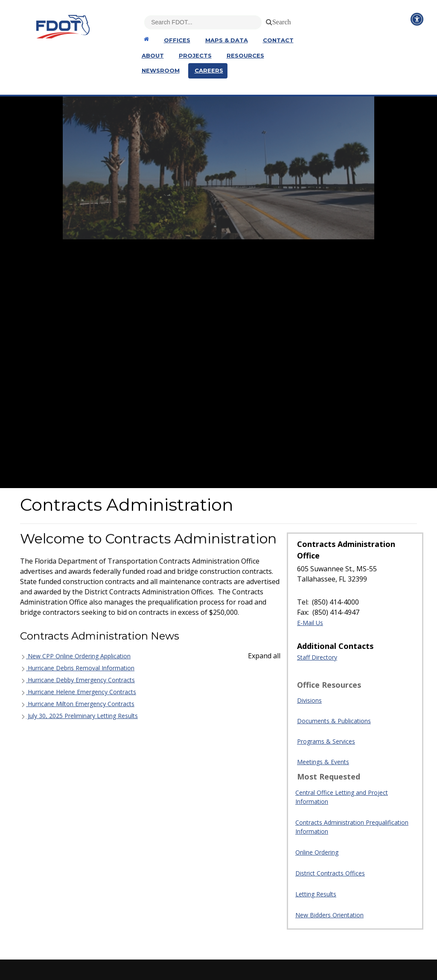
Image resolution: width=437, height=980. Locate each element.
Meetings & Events (323, 762)
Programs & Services (326, 741)
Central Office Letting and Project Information (342, 797)
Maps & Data (227, 40)
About (153, 55)
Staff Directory (317, 657)
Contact (278, 40)
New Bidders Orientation (329, 915)
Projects (195, 55)
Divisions (309, 700)
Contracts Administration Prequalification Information (352, 827)
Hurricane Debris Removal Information (77, 668)
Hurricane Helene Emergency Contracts (78, 692)
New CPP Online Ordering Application (75, 656)
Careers (209, 70)
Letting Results (316, 894)
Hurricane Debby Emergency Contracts (77, 680)
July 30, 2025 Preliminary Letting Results (79, 716)
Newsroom (161, 70)
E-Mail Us (310, 623)
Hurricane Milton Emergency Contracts (77, 704)
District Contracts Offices (330, 873)
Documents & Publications (334, 721)
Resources (245, 55)
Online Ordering (317, 852)
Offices (177, 40)
